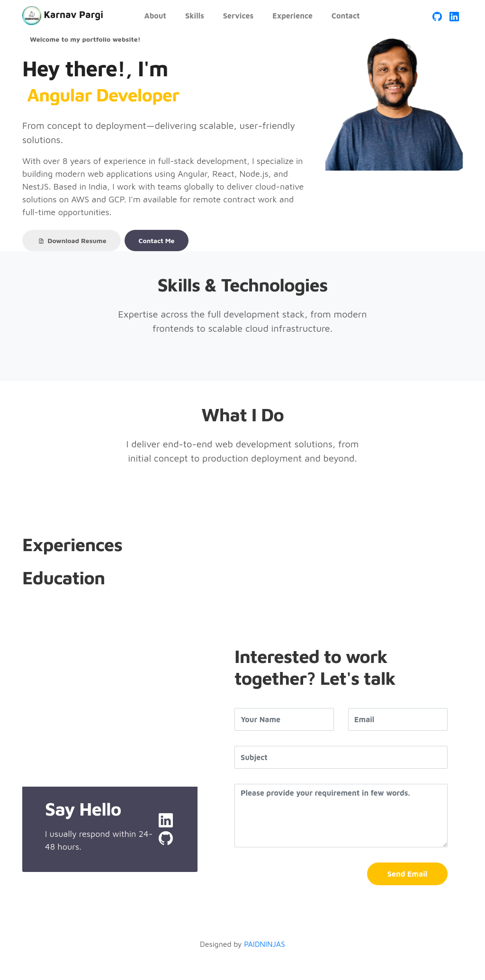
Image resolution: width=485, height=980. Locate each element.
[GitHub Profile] (437, 16)
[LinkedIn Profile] (454, 16)
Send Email (407, 874)
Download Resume (72, 240)
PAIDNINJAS (265, 944)
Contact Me (157, 240)
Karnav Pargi (63, 16)
